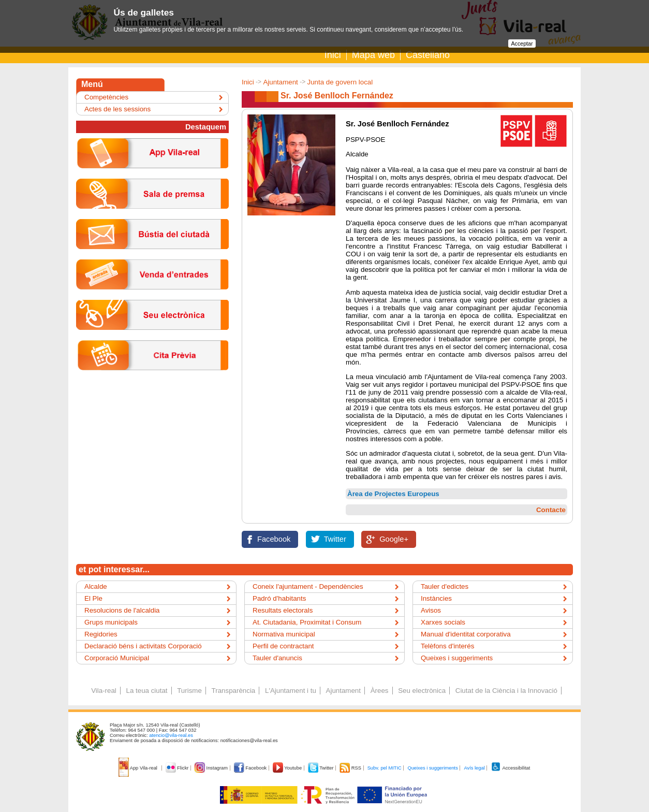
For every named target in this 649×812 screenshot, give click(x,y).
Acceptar (522, 44)
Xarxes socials (443, 622)
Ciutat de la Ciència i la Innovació (506, 691)
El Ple (93, 598)
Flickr (178, 768)
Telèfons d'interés (447, 646)
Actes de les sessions (117, 109)
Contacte (551, 510)
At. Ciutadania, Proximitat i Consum (307, 622)
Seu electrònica (422, 691)
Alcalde (96, 586)
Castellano (428, 55)
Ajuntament (280, 82)
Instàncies (436, 598)
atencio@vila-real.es (171, 735)
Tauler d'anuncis (277, 658)
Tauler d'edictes (445, 586)
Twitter (335, 539)
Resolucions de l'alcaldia (122, 610)
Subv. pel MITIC (385, 768)
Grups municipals (111, 622)
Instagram (212, 768)
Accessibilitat (510, 768)
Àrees (380, 691)
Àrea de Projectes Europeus (393, 494)
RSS (351, 768)
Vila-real (104, 691)
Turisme (189, 691)
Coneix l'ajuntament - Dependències (308, 586)
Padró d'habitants (279, 598)
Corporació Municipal (117, 658)
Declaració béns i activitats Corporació (143, 646)
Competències (106, 97)
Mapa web (373, 55)
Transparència (234, 691)
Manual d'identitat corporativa (466, 634)
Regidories (101, 634)
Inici (333, 55)
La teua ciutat (146, 691)
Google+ (394, 539)
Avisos (431, 610)
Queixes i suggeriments (457, 658)
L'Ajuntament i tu (291, 691)
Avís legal (474, 768)
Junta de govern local (340, 82)
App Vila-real (139, 768)
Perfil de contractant (283, 646)
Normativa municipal (284, 634)
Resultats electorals (283, 610)
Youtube (288, 768)
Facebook (274, 539)
